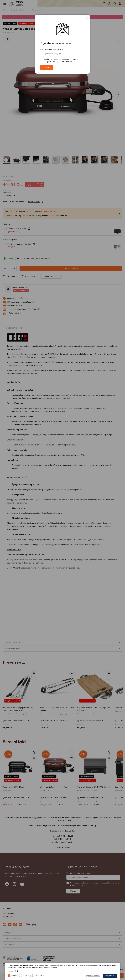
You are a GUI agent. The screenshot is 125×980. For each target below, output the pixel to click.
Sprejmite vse (110, 976)
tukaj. (70, 62)
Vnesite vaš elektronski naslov (52, 49)
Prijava (47, 67)
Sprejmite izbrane (93, 976)
